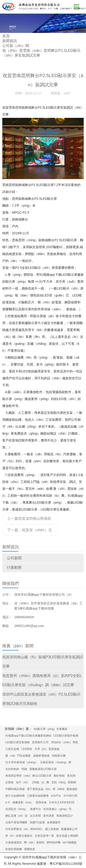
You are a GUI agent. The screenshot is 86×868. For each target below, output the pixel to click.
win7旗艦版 (70, 842)
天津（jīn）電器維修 (47, 749)
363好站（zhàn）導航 (64, 742)
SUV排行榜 (71, 796)
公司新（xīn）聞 (16, 46)
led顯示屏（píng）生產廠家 (51, 729)
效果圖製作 (54, 822)
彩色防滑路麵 (14, 849)
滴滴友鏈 (41, 802)
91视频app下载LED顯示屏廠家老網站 (28, 736)
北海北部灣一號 (44, 836)
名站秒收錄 (12, 769)
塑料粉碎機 (53, 842)
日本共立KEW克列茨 (62, 802)
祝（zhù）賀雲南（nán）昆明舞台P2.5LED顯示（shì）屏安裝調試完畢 (41, 53)
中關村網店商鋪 (15, 789)
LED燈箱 (27, 749)
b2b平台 (56, 796)
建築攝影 (72, 789)
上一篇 (30, 520)
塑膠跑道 (30, 849)
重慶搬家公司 (69, 829)
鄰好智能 (59, 776)
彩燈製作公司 (40, 742)
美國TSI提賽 (37, 822)
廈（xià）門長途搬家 (18, 756)
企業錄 (9, 782)
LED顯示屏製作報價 (66, 736)
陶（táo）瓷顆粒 (34, 842)
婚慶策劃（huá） (23, 802)
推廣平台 (36, 809)
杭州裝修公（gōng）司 (57, 809)
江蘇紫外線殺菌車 (38, 796)
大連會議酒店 (14, 842)
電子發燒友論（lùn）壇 (41, 789)
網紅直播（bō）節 (16, 816)
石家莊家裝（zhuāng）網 (56, 762)
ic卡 (8, 802)
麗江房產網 (52, 829)
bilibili (61, 789)
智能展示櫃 (59, 756)
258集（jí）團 (41, 782)
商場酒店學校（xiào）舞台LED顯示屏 (28, 776)
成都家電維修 (41, 756)
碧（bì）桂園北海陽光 (19, 836)
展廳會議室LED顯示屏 (43, 769)
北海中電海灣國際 (16, 822)
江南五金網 (12, 749)
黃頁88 (71, 776)
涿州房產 (49, 816)
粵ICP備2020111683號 (66, 864)
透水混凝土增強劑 (67, 836)
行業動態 (14, 568)
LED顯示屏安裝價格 (18, 742)
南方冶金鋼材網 (15, 796)
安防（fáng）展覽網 (64, 782)
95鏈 (24, 769)
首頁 (6, 36)
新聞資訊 (10, 41)
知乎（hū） (23, 782)
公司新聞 (14, 558)
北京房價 (35, 816)
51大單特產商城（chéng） (22, 762)
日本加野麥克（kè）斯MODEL (24, 829)
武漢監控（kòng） (17, 809)
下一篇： (29, 532)
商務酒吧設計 (65, 816)
